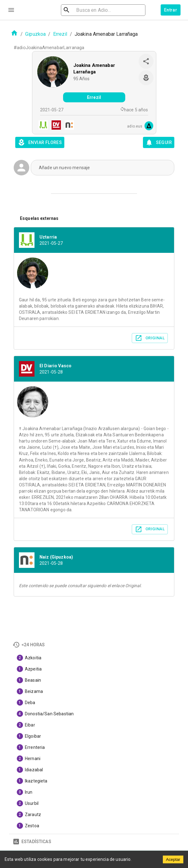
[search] (103, 10)
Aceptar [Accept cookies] (173, 859)
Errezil (60, 34)
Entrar (171, 10)
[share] (146, 61)
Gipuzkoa (35, 34)
